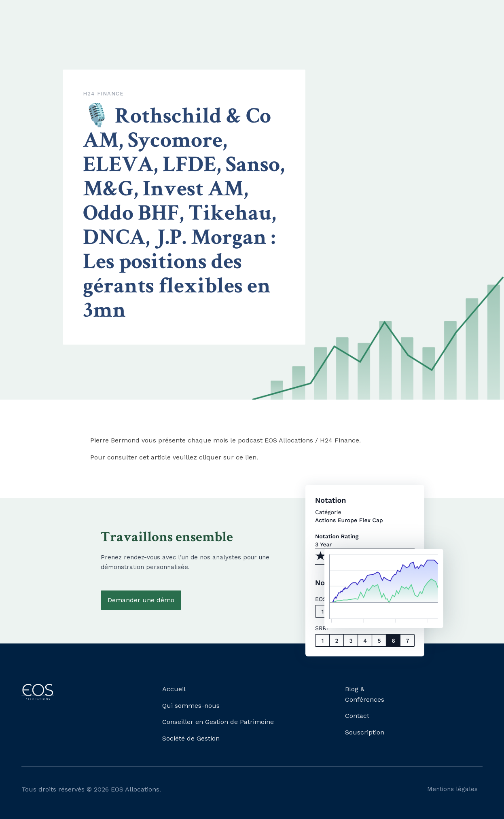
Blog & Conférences (365, 694)
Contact (357, 716)
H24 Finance (103, 94)
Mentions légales (452, 789)
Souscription (365, 732)
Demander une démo (141, 600)
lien (251, 457)
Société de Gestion (191, 738)
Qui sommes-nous (191, 706)
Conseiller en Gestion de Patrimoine (218, 722)
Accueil (174, 689)
